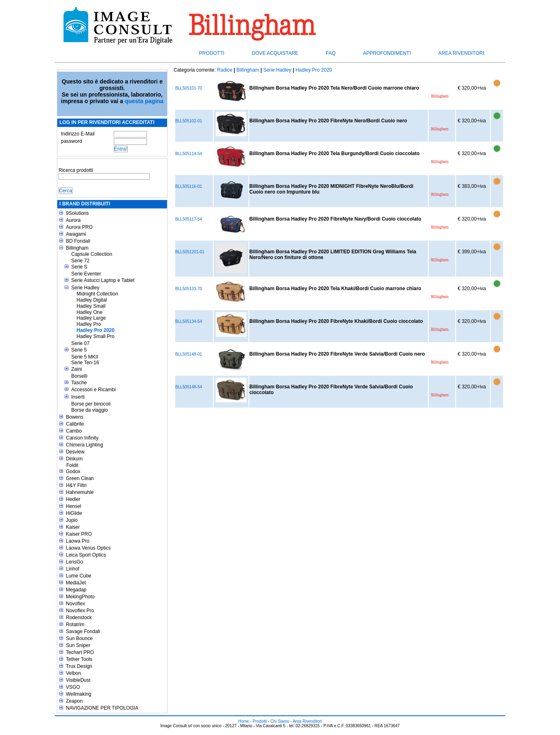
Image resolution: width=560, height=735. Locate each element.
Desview (75, 452)
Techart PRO (80, 652)
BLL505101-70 (189, 88)
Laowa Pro (78, 541)
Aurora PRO (79, 227)
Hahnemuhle (80, 492)
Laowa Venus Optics (88, 548)
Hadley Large (91, 318)
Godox (73, 471)
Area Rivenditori (461, 53)
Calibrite (75, 424)
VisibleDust (78, 680)
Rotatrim (75, 625)
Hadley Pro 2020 (96, 330)
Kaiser (73, 527)
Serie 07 (80, 343)
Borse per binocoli (91, 404)
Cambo (74, 431)
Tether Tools (79, 659)
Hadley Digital (92, 300)
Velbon (73, 673)
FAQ (331, 53)
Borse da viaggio (89, 410)
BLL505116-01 (189, 186)
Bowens (75, 417)
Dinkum (74, 459)
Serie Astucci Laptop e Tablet (103, 280)
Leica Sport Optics (86, 555)
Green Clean (80, 478)
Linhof (73, 569)
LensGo (75, 562)
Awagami (76, 234)
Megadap (76, 590)
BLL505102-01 (189, 121)
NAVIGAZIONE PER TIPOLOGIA (102, 708)
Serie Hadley (85, 288)
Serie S (79, 267)
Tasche (79, 383)
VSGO (73, 687)
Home (244, 721)
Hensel (73, 506)
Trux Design (79, 666)
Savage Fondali (83, 631)
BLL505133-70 (189, 289)
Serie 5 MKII (85, 357)
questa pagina (144, 101)
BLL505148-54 (189, 387)
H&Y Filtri (76, 485)
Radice (225, 70)
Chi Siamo (280, 721)
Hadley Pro (89, 324)
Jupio (72, 520)
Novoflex (76, 604)
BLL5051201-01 (190, 252)
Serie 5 (79, 350)
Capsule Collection (92, 254)
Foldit (72, 465)
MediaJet (76, 583)
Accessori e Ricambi (94, 390)
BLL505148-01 (189, 354)
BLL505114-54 (189, 154)
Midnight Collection (97, 294)
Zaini (77, 369)
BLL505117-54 (189, 219)
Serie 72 (80, 261)
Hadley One (89, 312)
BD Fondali (78, 241)
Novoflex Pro (80, 611)
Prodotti (212, 53)
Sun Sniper (78, 645)
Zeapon (74, 701)
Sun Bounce (79, 638)
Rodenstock (79, 618)
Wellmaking (79, 694)
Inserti (78, 397)
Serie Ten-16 (85, 363)
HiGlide (74, 513)
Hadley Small (91, 306)
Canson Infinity (82, 438)
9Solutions (77, 213)
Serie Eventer (86, 274)
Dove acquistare (275, 53)
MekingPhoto (80, 597)
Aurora (73, 220)
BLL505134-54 (189, 321)
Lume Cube (79, 576)
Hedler (73, 499)
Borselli (79, 376)
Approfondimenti (387, 53)
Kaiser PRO (79, 534)
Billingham (77, 248)
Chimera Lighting (85, 445)
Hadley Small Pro (96, 336)
